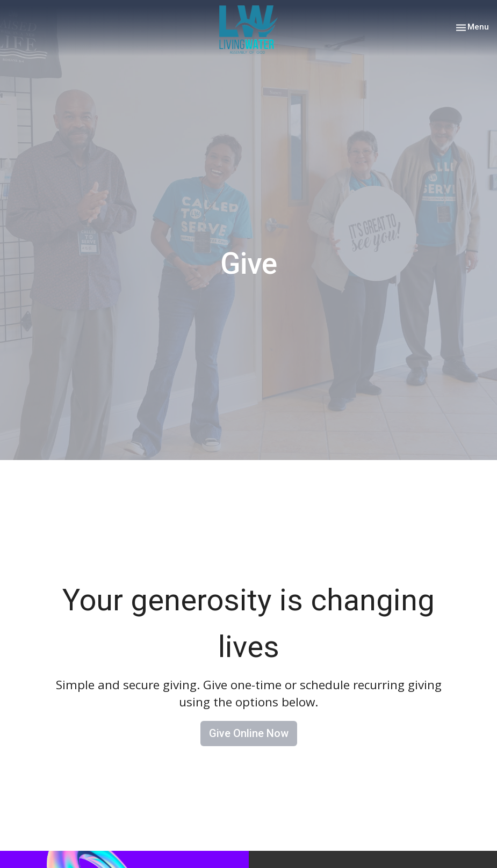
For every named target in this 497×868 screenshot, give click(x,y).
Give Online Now (249, 733)
